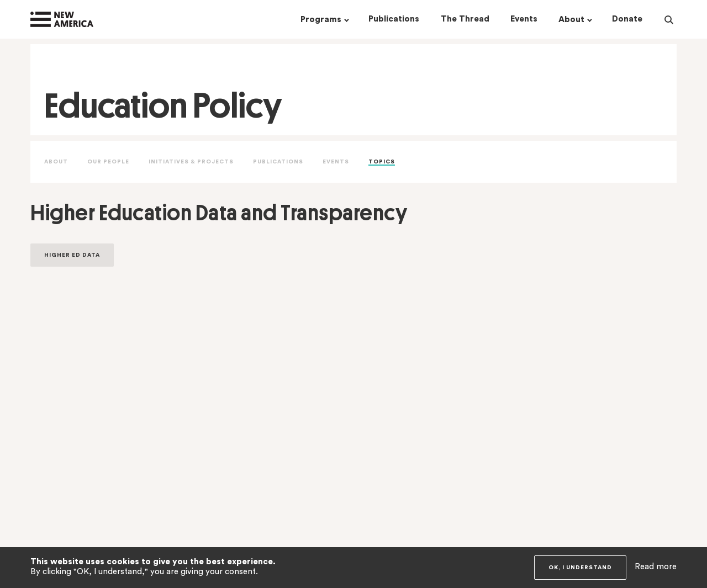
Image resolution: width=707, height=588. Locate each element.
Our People (108, 162)
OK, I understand (580, 568)
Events (336, 162)
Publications (278, 162)
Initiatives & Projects (191, 162)
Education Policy (163, 106)
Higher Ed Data (72, 255)
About (56, 162)
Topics (382, 162)
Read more (656, 567)
